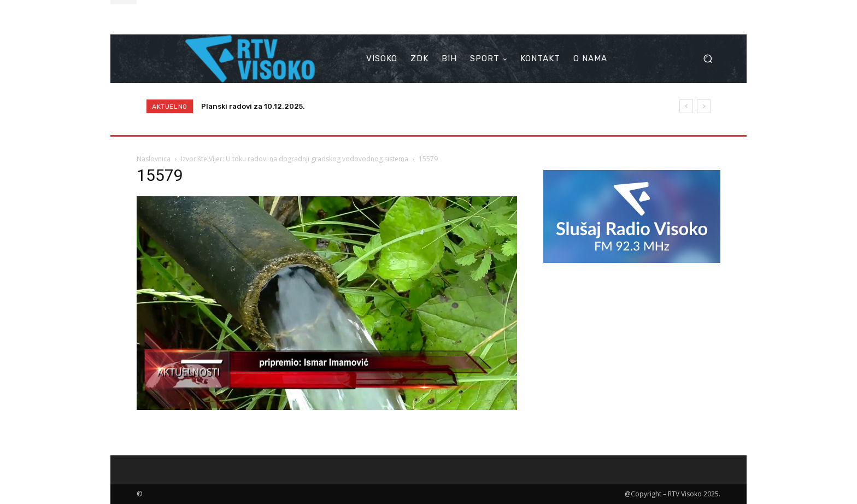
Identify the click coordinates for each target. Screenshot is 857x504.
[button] (708, 59)
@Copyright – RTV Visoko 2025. (673, 494)
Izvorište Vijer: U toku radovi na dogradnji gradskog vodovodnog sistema (295, 159)
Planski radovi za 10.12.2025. (253, 106)
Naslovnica (154, 159)
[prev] (686, 106)
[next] (704, 106)
